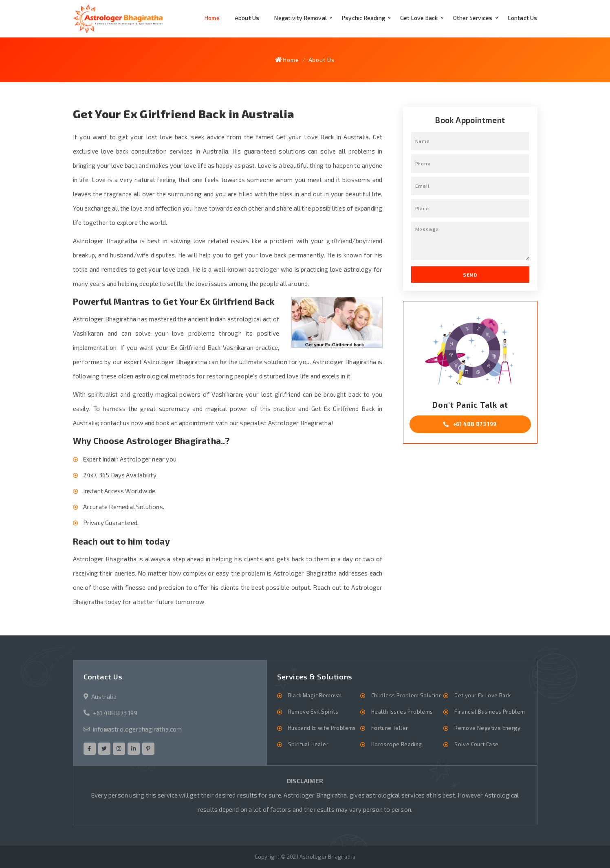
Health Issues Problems (402, 712)
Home (212, 18)
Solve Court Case (476, 744)
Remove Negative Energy (487, 728)
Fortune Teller (390, 728)
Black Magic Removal (315, 695)
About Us (247, 18)
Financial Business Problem (490, 712)
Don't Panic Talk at (470, 416)
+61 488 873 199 (115, 713)
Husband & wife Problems (322, 728)
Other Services (473, 18)
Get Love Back (419, 18)
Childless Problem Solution (406, 695)
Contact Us (523, 18)
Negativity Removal (301, 18)
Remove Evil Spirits (313, 712)
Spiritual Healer (308, 744)
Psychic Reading (363, 18)
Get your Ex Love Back (482, 695)
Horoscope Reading (397, 744)
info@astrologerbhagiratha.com (138, 729)
